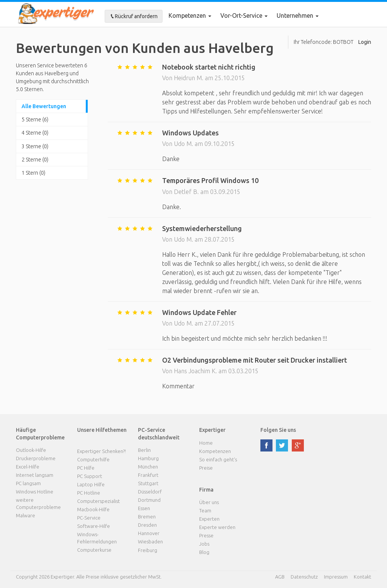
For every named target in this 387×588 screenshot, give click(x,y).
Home (206, 443)
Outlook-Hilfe (31, 450)
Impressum (336, 577)
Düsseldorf (150, 492)
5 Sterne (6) (35, 119)
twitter (282, 445)
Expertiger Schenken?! (101, 451)
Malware (26, 515)
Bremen (147, 517)
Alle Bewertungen (44, 106)
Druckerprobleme (36, 458)
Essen (144, 508)
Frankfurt (148, 475)
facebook (266, 445)
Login (365, 42)
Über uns (209, 502)
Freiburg (148, 550)
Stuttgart (148, 483)
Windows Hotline (35, 492)
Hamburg (148, 458)
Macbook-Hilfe (93, 509)
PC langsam (28, 483)
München (148, 467)
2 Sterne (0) (35, 160)
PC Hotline (89, 493)
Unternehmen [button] (298, 16)
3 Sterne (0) (35, 146)
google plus (298, 445)
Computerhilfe (93, 459)
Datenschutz (304, 577)
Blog (204, 552)
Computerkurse (94, 550)
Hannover (149, 533)
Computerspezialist (98, 501)
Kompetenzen (190, 16)
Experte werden (217, 527)
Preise (206, 468)
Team (205, 510)
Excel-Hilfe (28, 467)
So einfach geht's (218, 459)
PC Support (90, 476)
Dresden (147, 525)
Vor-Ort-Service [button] (244, 16)
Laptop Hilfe (91, 484)
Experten (209, 519)
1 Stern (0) (33, 173)
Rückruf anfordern (134, 16)
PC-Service (89, 518)
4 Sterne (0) (35, 133)
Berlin (144, 450)
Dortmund (149, 500)
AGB (280, 577)
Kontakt (362, 577)
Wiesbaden (150, 541)
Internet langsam (35, 475)
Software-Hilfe (94, 526)
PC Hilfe (86, 468)
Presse (206, 535)
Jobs (204, 544)
